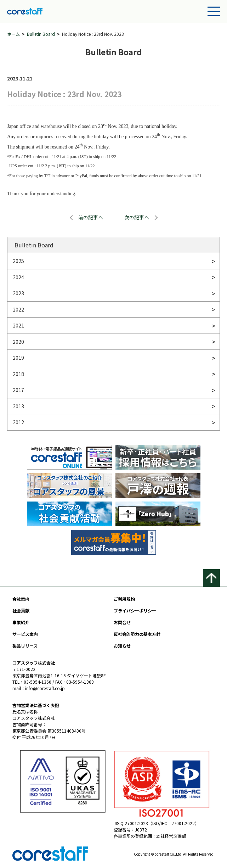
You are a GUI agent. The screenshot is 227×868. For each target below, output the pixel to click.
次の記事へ (137, 217)
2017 (18, 390)
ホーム (13, 34)
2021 (18, 325)
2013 (18, 406)
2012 (18, 422)
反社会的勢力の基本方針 (137, 634)
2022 (18, 309)
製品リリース (25, 646)
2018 (18, 374)
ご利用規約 (124, 599)
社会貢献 (21, 611)
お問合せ (122, 622)
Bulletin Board (41, 34)
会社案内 (21, 599)
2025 (18, 261)
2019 (18, 358)
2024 (18, 277)
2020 (18, 342)
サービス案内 (25, 634)
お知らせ (122, 646)
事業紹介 (21, 622)
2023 (18, 293)
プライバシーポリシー (135, 611)
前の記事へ (91, 217)
